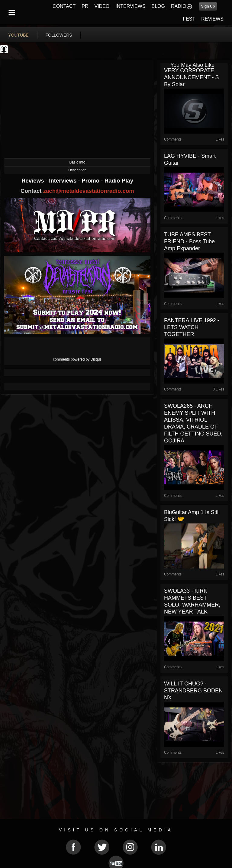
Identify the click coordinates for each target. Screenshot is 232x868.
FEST (189, 19)
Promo (91, 181)
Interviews (63, 181)
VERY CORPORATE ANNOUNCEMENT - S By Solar (192, 77)
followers (59, 35)
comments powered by (77, 359)
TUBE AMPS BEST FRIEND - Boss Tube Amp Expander (189, 241)
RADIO (179, 6)
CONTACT (64, 6)
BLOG (158, 6)
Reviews (34, 181)
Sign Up (208, 6)
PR (85, 6)
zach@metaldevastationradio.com (89, 191)
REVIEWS (212, 19)
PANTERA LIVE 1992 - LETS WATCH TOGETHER (192, 327)
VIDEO (102, 6)
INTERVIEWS (130, 6)
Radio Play (119, 181)
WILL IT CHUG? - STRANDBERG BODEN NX (193, 691)
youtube (18, 35)
